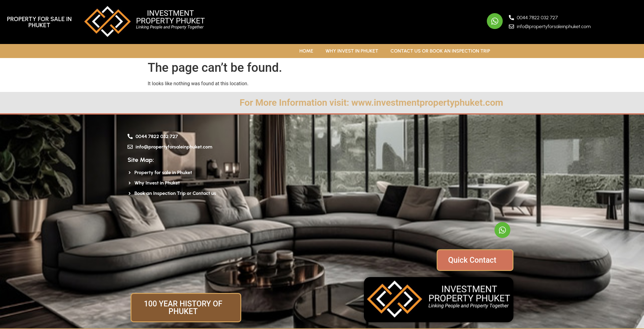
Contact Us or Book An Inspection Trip (440, 51)
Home (306, 51)
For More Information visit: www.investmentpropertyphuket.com (418, 102)
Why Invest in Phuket (352, 51)
